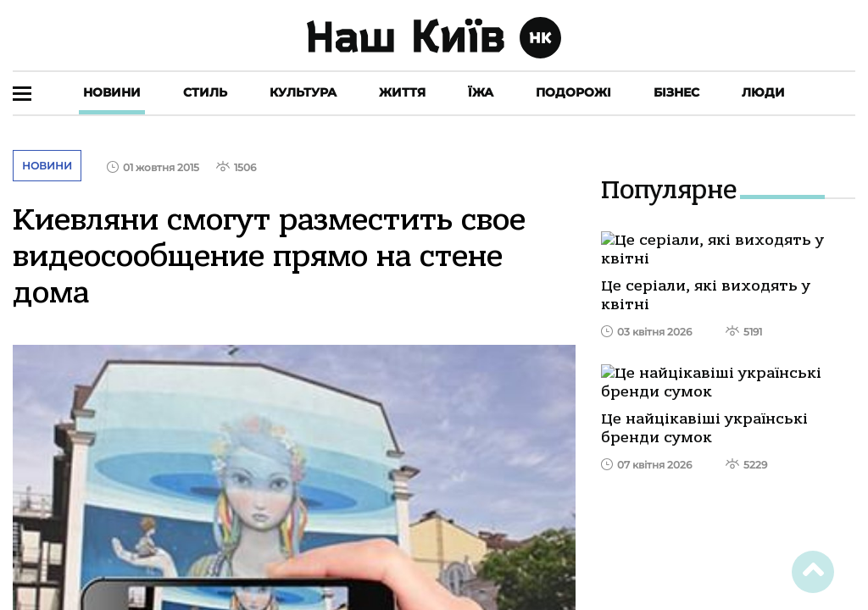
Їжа (481, 92)
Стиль (205, 92)
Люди (763, 92)
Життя (402, 92)
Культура (303, 92)
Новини (112, 92)
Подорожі (573, 92)
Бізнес (676, 92)
